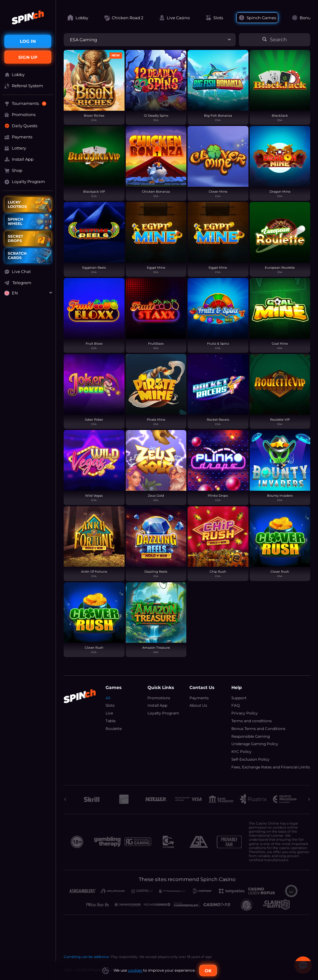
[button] (28, 272)
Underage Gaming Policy (255, 744)
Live (109, 713)
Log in (28, 41)
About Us (198, 705)
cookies (135, 970)
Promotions (159, 698)
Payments (199, 698)
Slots (110, 705)
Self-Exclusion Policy (250, 759)
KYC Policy (241, 752)
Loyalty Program (163, 713)
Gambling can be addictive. (87, 957)
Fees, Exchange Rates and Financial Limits (271, 767)
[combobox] (28, 293)
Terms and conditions (252, 721)
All (108, 698)
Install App (157, 705)
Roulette (114, 729)
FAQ (236, 705)
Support (239, 698)
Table (111, 721)
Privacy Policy (245, 713)
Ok (208, 971)
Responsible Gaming (251, 736)
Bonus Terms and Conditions (258, 729)
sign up (28, 57)
